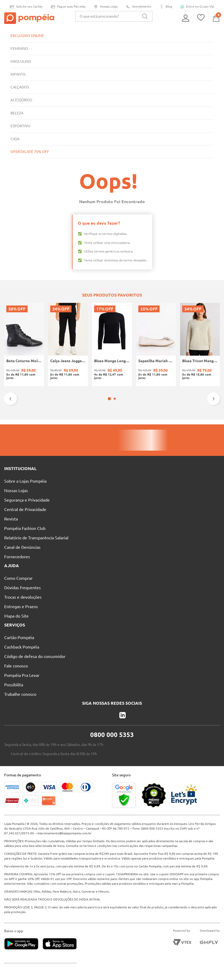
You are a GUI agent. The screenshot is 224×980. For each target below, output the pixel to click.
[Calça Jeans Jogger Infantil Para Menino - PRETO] (68, 344)
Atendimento (140, 7)
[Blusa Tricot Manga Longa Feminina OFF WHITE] (200, 344)
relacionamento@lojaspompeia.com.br (66, 828)
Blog (168, 7)
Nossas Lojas (106, 7)
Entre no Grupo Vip (199, 7)
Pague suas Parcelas (68, 7)
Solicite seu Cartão (25, 7)
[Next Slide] (213, 399)
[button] (109, 399)
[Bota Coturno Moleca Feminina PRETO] (24, 344)
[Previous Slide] (11, 399)
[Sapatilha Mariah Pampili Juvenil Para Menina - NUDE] (156, 344)
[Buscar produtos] (145, 16)
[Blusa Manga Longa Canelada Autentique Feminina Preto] (112, 344)
